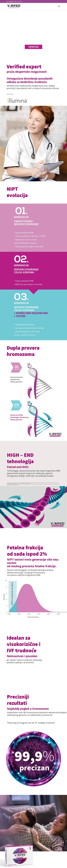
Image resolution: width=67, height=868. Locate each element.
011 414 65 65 (10, 1)
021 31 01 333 (18, 1)
